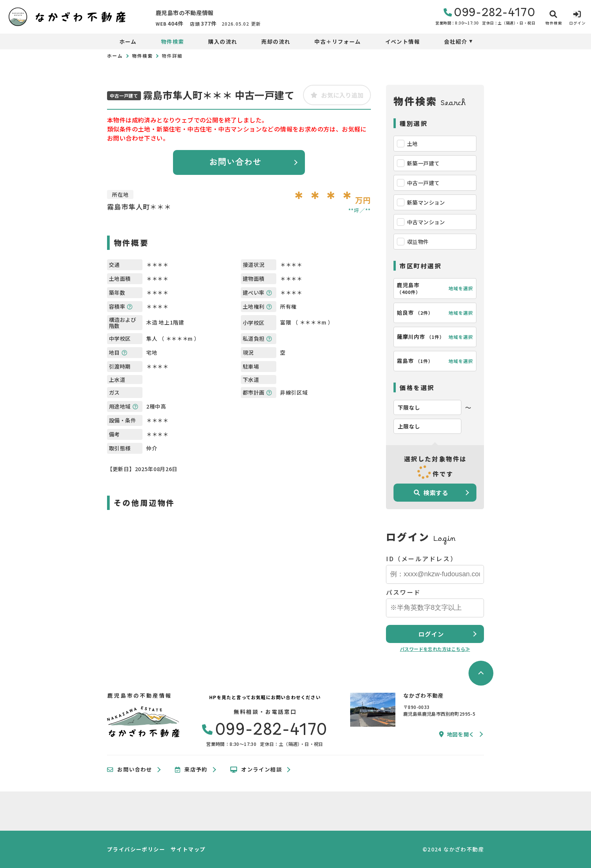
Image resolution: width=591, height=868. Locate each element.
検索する (431, 493)
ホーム (128, 41)
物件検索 (173, 41)
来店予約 (191, 770)
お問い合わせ (235, 162)
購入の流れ (223, 41)
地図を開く (457, 734)
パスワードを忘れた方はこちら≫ (435, 649)
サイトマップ (188, 849)
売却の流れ (276, 41)
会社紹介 (456, 41)
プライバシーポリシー (136, 849)
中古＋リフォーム (338, 41)
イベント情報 (403, 41)
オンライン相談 (256, 770)
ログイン (431, 634)
